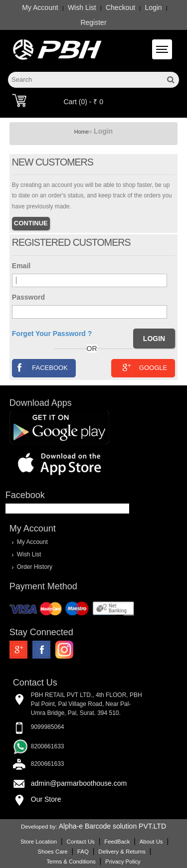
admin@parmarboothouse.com (79, 783)
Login (153, 7)
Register (93, 22)
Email (21, 266)
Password (28, 297)
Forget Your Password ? (52, 334)
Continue (31, 223)
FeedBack (117, 842)
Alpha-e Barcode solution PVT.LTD (112, 826)
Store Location (39, 842)
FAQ (83, 852)
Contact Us (81, 842)
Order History (35, 567)
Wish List (82, 7)
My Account (40, 7)
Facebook (40, 367)
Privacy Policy (123, 862)
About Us (151, 842)
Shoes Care (53, 852)
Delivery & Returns (122, 852)
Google (143, 367)
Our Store (46, 799)
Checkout (120, 7)
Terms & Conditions (71, 862)
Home (82, 132)
